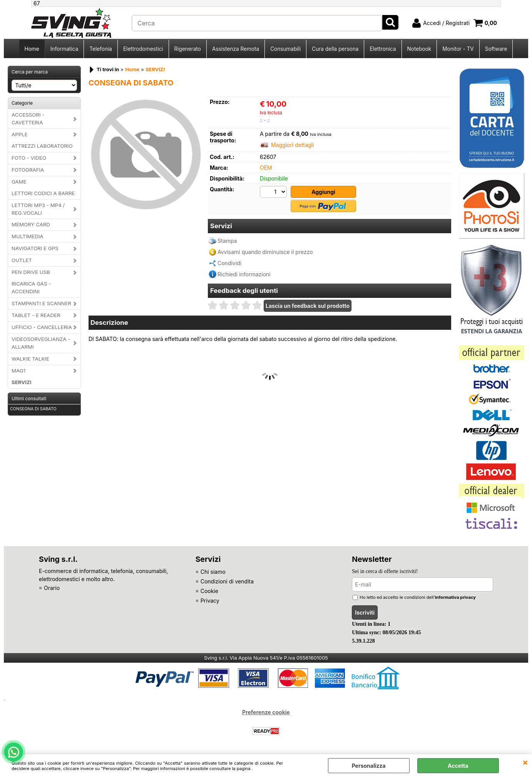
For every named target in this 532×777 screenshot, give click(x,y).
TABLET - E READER (36, 315)
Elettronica (383, 49)
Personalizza (369, 766)
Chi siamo (213, 572)
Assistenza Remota (236, 49)
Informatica (64, 49)
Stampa (227, 241)
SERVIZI (21, 382)
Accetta (458, 766)
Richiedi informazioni (244, 274)
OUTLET (22, 260)
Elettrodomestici (143, 49)
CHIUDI (525, 762)
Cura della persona (335, 49)
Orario (52, 588)
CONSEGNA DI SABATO (33, 409)
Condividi (229, 263)
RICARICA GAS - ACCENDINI (31, 287)
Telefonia (101, 49)
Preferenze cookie (266, 712)
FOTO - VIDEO (29, 158)
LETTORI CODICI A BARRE (43, 193)
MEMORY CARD (31, 224)
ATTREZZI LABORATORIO (42, 146)
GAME (19, 182)
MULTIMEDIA (28, 236)
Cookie (209, 591)
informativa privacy (455, 597)
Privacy (210, 601)
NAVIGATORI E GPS (35, 248)
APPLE (20, 134)
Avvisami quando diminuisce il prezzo (265, 252)
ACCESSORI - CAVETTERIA (28, 119)
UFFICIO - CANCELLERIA (42, 327)
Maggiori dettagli (292, 145)
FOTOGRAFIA (28, 170)
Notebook (419, 49)
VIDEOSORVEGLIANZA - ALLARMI (41, 343)
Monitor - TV (458, 49)
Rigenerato (188, 49)
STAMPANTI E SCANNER (41, 303)
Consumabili (285, 49)
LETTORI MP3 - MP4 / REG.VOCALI (38, 209)
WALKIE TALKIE (30, 359)
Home (32, 49)
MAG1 (18, 371)
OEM (266, 168)
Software (496, 49)
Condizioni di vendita (227, 581)
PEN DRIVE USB (31, 272)
